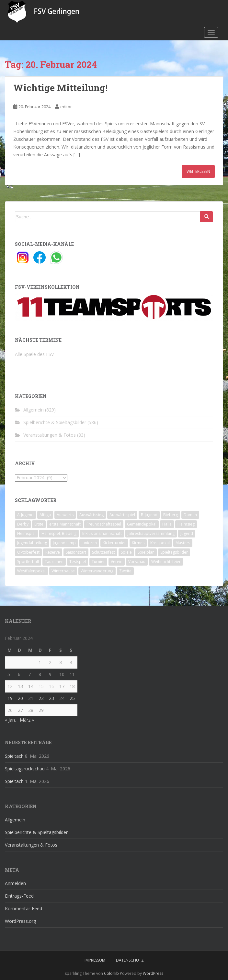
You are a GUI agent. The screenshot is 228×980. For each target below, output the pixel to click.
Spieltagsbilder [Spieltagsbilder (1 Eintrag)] (174, 552)
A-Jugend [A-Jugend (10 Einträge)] (25, 515)
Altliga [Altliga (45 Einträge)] (45, 515)
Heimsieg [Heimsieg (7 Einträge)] (186, 524)
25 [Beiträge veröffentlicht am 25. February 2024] (72, 698)
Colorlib (111, 973)
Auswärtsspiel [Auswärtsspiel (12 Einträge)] (122, 515)
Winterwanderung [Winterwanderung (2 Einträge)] (97, 571)
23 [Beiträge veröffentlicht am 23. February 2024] (51, 698)
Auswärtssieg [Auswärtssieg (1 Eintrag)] (91, 515)
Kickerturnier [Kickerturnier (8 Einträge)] (114, 543)
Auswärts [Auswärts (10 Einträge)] (65, 515)
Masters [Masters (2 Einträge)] (183, 543)
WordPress (153, 973)
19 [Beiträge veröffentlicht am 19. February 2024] (10, 698)
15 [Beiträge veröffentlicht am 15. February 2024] (41, 686)
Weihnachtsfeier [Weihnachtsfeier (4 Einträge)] (166, 562)
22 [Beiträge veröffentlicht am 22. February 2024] (41, 698)
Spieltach (14, 756)
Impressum (95, 960)
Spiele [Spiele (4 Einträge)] (126, 552)
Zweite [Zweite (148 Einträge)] (125, 571)
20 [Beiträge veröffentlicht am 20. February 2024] (20, 698)
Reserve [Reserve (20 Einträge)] (53, 552)
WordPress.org (20, 921)
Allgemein (34, 410)
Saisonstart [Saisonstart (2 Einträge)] (76, 552)
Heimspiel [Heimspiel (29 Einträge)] (26, 533)
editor (66, 107)
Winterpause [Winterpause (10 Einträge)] (63, 571)
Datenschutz (130, 960)
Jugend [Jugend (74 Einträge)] (187, 533)
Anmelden (15, 883)
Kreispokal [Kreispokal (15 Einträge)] (160, 543)
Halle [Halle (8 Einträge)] (167, 524)
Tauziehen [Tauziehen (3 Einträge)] (54, 562)
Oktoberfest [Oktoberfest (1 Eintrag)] (28, 552)
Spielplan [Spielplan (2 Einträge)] (146, 552)
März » (27, 720)
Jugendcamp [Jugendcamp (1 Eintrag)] (64, 543)
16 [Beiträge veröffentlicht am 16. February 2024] (51, 686)
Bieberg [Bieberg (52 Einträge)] (171, 515)
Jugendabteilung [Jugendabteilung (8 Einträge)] (32, 543)
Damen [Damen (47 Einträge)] (190, 515)
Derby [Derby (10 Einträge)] (23, 524)
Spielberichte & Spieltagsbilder (55, 422)
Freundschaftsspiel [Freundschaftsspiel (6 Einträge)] (104, 524)
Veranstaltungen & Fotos (50, 435)
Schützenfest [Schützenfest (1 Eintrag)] (103, 552)
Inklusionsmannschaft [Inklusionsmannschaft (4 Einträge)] (102, 533)
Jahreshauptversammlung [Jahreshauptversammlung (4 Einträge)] (151, 533)
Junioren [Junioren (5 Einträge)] (89, 543)
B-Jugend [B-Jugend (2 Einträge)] (149, 515)
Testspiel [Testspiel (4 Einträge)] (78, 562)
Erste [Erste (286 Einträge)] (39, 524)
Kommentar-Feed (23, 908)
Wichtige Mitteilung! (60, 88)
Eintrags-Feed (19, 896)
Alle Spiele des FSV (34, 354)
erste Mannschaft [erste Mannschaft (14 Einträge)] (65, 524)
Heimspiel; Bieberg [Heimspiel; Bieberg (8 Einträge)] (59, 533)
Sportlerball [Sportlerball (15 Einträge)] (28, 562)
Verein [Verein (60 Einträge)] (117, 562)
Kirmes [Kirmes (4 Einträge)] (138, 543)
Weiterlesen (198, 171)
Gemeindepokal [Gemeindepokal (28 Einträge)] (142, 524)
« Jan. (10, 720)
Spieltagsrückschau (25, 769)
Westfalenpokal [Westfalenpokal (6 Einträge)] (31, 571)
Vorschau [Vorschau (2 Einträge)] (137, 562)
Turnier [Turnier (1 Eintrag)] (98, 562)
